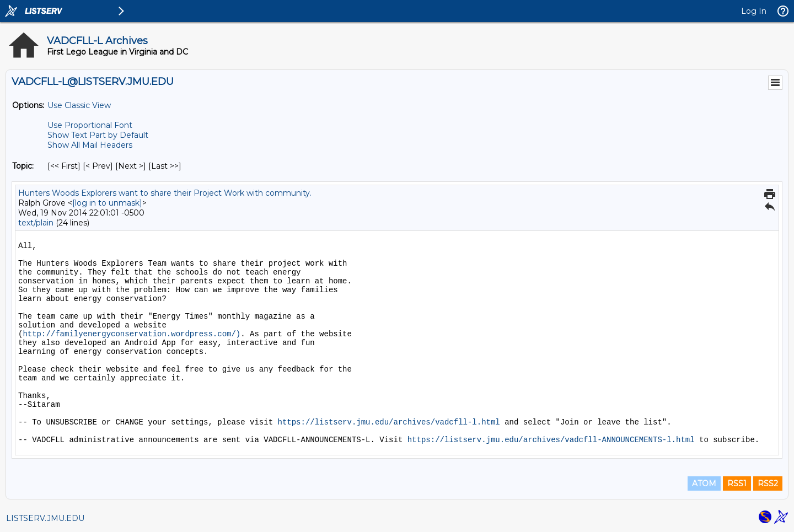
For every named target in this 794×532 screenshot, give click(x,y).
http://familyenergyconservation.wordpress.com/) (132, 334)
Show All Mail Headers (90, 145)
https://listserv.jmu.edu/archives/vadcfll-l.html (388, 422)
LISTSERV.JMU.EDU (45, 518)
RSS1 (737, 483)
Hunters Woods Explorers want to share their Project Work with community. (165, 193)
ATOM (704, 483)
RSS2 (768, 483)
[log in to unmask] (107, 203)
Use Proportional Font (90, 125)
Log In (754, 11)
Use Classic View (79, 105)
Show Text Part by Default (98, 135)
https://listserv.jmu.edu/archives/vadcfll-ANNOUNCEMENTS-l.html (551, 440)
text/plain (36, 223)
